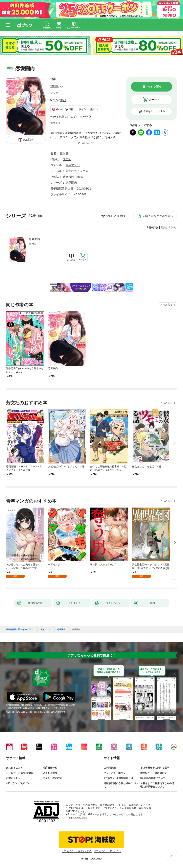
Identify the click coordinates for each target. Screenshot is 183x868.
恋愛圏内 (35, 239)
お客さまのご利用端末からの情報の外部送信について (157, 785)
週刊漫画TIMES (73, 177)
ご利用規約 (110, 768)
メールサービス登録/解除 (20, 773)
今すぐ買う (155, 87)
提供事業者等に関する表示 (155, 768)
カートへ (155, 100)
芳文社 (67, 159)
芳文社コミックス (77, 171)
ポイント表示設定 (52, 778)
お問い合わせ (13, 778)
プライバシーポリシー (116, 773)
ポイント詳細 (87, 109)
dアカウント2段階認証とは (118, 778)
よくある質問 (50, 773)
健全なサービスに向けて (154, 773)
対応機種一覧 (50, 768)
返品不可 (55, 123)
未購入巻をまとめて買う (158, 216)
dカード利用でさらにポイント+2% (69, 117)
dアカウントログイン (18, 783)
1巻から (152, 227)
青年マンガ (73, 165)
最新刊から (169, 227)
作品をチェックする (154, 111)
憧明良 (55, 86)
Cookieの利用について (153, 778)
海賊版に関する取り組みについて (121, 785)
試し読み (28, 140)
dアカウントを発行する (77, 851)
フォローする (62, 86)
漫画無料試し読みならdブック (20, 630)
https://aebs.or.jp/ (78, 818)
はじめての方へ (15, 768)
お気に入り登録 (115, 216)
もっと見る (166, 305)
